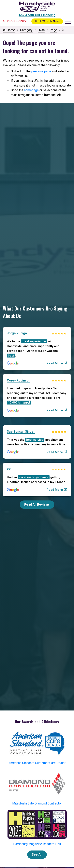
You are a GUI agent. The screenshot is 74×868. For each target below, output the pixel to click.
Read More (55, 363)
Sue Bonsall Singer (21, 432)
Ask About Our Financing (37, 15)
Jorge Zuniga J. (19, 333)
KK (9, 469)
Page (53, 30)
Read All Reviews (37, 504)
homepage (31, 90)
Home (9, 30)
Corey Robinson (19, 380)
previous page (41, 71)
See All (37, 855)
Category (26, 30)
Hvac (41, 30)
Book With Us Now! (47, 21)
